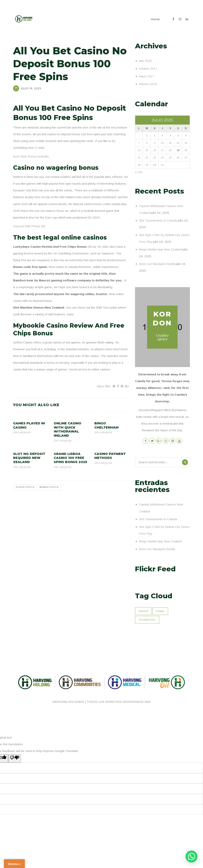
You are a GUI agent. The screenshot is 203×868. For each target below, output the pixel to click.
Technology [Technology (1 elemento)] (147, 620)
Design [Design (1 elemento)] (143, 611)
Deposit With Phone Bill (29, 226)
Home (155, 19)
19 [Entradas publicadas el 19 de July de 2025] (178, 150)
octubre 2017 (148, 69)
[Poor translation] (14, 759)
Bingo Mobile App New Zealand (160, 249)
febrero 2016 (148, 84)
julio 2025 (146, 61)
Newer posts (49, 487)
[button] (192, 856)
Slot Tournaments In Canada (158, 220)
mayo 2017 (147, 76)
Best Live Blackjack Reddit (157, 264)
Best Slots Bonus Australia (31, 156)
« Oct (139, 172)
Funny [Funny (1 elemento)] (160, 611)
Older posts (25, 487)
